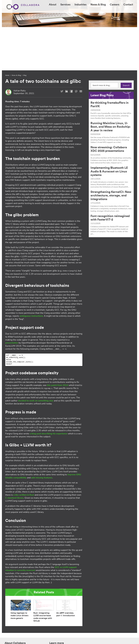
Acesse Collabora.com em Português (22, 621)
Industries (73, 607)
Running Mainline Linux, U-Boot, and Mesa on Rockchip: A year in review (111, 84)
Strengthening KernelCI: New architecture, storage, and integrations (111, 152)
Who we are (54, 604)
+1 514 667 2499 (124, 610)
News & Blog (16, 32)
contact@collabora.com (122, 613)
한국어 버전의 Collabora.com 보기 (21, 617)
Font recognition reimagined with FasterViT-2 (110, 175)
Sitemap (56, 637)
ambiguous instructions (31, 273)
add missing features (42, 434)
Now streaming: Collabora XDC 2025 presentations (109, 106)
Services (72, 604)
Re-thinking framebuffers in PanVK (110, 61)
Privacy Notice (47, 637)
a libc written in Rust (24, 451)
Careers (72, 610)
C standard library (14, 454)
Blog (25, 32)
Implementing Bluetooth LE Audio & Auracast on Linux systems (109, 128)
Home (7, 32)
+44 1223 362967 (124, 606)
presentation (12, 299)
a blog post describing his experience (49, 390)
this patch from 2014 (58, 342)
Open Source (54, 612)
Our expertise (55, 607)
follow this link (90, 633)
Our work (53, 610)
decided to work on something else (36, 357)
